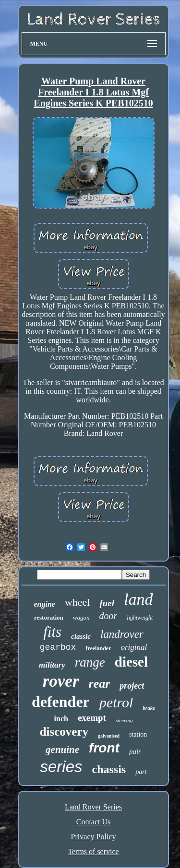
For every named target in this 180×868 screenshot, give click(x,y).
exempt (92, 718)
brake (149, 708)
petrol (116, 702)
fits (52, 632)
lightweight (140, 618)
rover (61, 681)
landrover (122, 634)
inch (61, 719)
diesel (131, 662)
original (134, 647)
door (108, 616)
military (52, 665)
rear (100, 684)
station (138, 734)
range (90, 662)
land (138, 599)
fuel (107, 603)
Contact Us (94, 822)
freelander (98, 648)
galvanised (109, 736)
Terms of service (93, 851)
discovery (64, 732)
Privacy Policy (94, 837)
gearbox (58, 647)
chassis (109, 769)
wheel (78, 602)
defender (61, 702)
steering (124, 720)
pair (135, 751)
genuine (62, 750)
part (141, 772)
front (104, 748)
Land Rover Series (93, 807)
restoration (49, 617)
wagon (81, 617)
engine (44, 604)
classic (81, 636)
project (132, 686)
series (61, 767)
